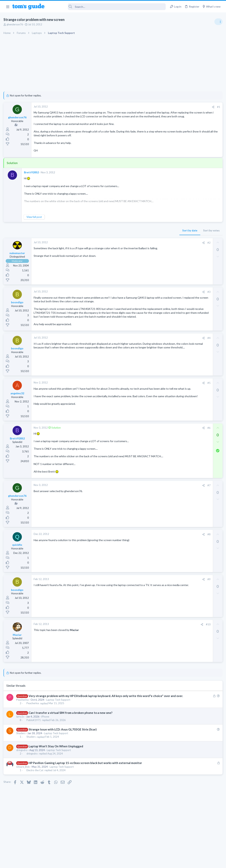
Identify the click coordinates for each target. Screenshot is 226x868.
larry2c (21, 740)
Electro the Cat (35, 793)
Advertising (71, 862)
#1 (156, 107)
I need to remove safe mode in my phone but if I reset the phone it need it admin (196, 311)
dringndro (22, 773)
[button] (8, 7)
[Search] (108, 7)
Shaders (21, 756)
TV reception (185, 270)
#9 (147, 598)
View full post (35, 221)
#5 (147, 398)
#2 (147, 246)
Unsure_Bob (23, 790)
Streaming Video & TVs (184, 344)
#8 (147, 553)
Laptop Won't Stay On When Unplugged (56, 769)
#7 (147, 504)
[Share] (151, 107)
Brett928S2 (32, 176)
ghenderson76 (15, 24)
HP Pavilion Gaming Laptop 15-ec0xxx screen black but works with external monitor (86, 786)
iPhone (46, 740)
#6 (147, 443)
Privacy (123, 862)
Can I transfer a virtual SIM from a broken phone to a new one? (71, 736)
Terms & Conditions (150, 862)
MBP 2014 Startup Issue (192, 289)
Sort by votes (149, 234)
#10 (146, 643)
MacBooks (177, 300)
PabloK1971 (34, 743)
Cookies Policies (99, 862)
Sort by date (128, 234)
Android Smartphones (184, 326)
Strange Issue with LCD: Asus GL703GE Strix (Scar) (63, 752)
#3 (147, 296)
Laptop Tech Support (59, 723)
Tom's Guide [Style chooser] (195, 846)
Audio (174, 236)
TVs (173, 281)
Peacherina (23, 723)
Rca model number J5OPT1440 (196, 334)
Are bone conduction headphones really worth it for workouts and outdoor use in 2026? (195, 222)
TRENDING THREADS (177, 210)
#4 (147, 353)
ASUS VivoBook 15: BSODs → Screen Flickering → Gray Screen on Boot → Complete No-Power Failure (196, 248)
